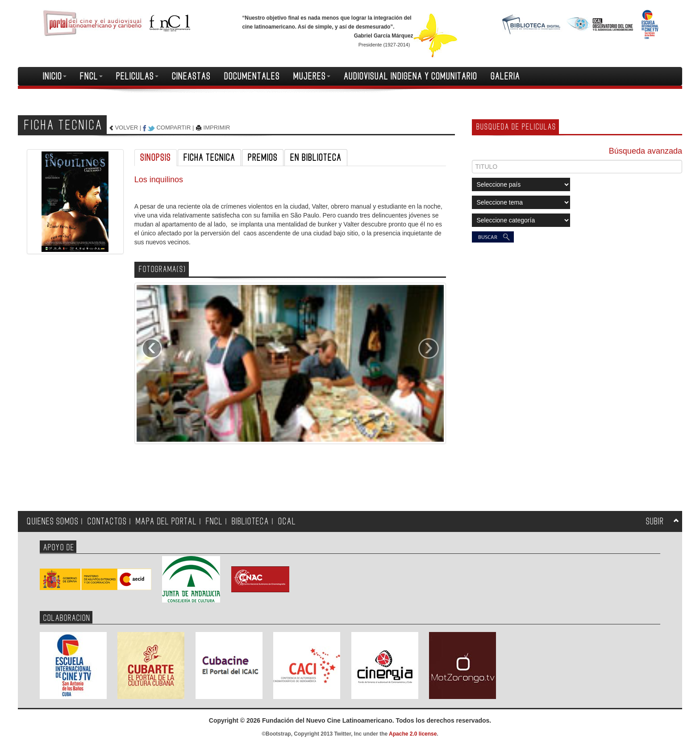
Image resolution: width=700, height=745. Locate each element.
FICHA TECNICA (209, 158)
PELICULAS (137, 76)
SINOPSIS (156, 158)
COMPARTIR (173, 128)
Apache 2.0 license (413, 734)
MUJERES (312, 76)
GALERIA (505, 76)
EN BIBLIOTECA (316, 158)
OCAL (287, 521)
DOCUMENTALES (252, 76)
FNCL (91, 76)
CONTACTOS (107, 521)
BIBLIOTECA (250, 521)
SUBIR (655, 521)
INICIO (55, 76)
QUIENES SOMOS (53, 521)
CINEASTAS (191, 76)
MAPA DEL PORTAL (166, 521)
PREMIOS (263, 158)
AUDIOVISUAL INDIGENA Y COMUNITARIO (410, 76)
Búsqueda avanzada (646, 151)
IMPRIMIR (217, 128)
